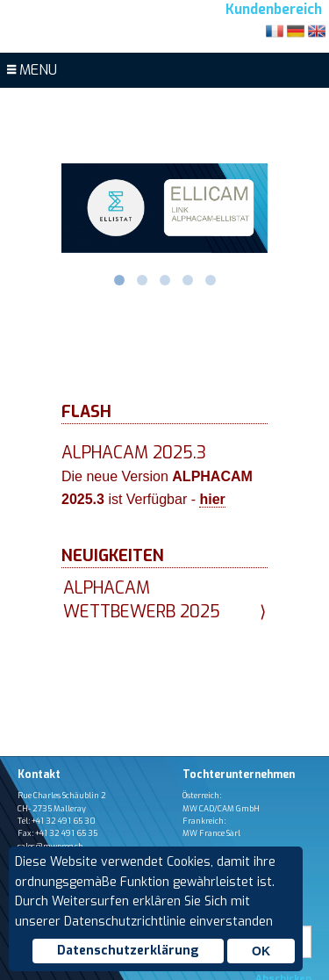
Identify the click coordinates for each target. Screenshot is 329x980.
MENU (32, 70)
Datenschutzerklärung (128, 951)
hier (212, 499)
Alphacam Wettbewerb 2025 (164, 601)
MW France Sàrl (211, 833)
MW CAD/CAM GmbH (221, 809)
